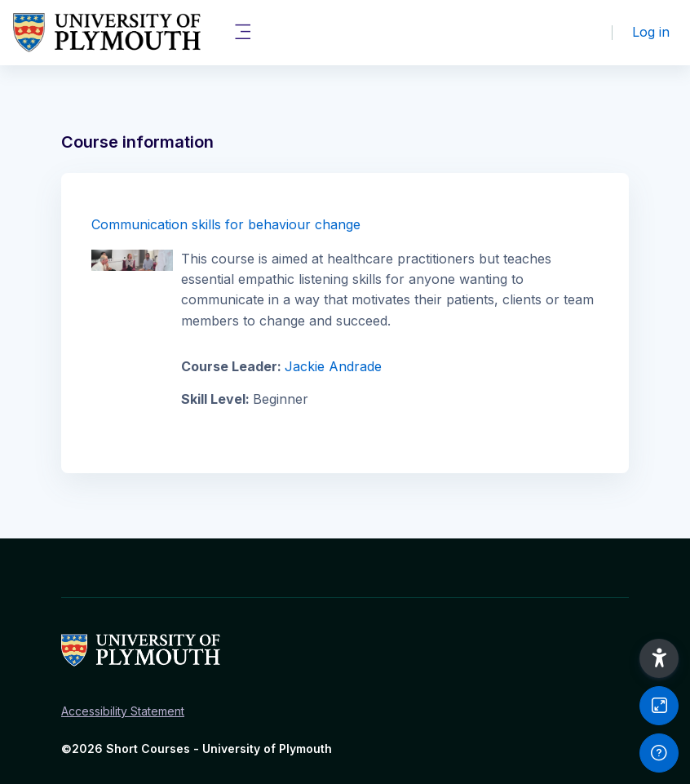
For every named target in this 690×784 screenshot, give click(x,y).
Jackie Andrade (333, 366)
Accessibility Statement (123, 711)
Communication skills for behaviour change (226, 224)
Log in (651, 32)
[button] (659, 658)
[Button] (659, 706)
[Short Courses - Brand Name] (107, 33)
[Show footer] (659, 753)
